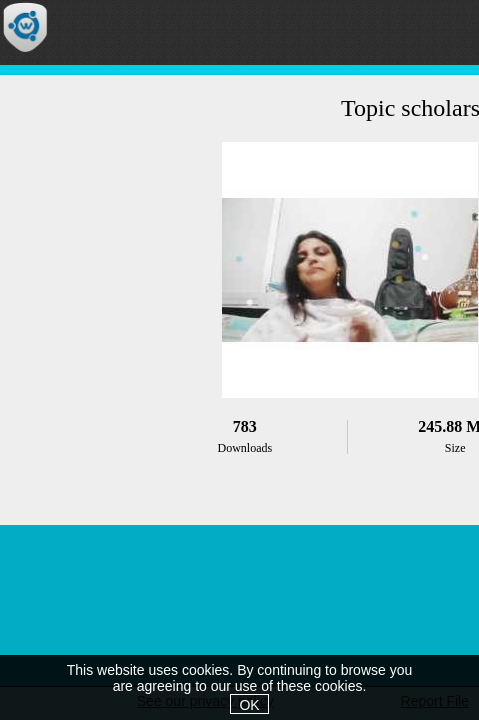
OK (249, 705)
